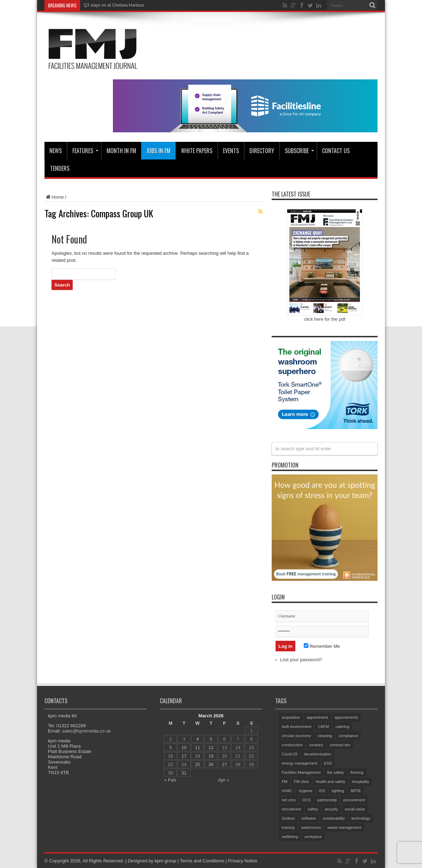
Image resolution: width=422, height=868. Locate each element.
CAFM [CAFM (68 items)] (323, 727)
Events (231, 151)
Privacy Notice (243, 861)
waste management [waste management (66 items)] (344, 827)
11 (198, 748)
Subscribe (299, 151)
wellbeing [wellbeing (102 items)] (290, 837)
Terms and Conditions (202, 861)
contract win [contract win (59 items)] (340, 745)
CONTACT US (336, 151)
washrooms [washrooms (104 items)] (311, 827)
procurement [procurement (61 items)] (354, 800)
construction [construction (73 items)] (292, 745)
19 (211, 756)
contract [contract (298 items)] (316, 745)
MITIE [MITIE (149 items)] (356, 791)
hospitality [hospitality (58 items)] (360, 782)
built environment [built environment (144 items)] (296, 727)
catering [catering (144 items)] (342, 727)
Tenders (60, 168)
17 (184, 756)
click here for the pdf (324, 319)
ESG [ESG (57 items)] (328, 763)
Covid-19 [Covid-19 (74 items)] (289, 754)
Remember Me (322, 646)
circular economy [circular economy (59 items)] (296, 736)
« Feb (170, 780)
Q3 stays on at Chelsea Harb (111, 5)
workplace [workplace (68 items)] (313, 837)
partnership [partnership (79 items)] (327, 800)
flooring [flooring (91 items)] (357, 772)
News (56, 151)
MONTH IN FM (121, 151)
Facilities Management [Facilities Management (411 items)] (301, 772)
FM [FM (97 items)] (284, 782)
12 (211, 748)
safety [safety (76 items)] (313, 809)
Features (85, 151)
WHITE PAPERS (197, 151)
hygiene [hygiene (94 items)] (306, 791)
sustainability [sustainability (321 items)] (334, 818)
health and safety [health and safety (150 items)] (331, 782)
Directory (262, 151)
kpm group (165, 861)
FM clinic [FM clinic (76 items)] (302, 782)
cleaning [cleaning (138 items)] (325, 736)
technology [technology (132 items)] (361, 818)
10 (184, 748)
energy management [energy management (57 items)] (299, 763)
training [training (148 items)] (288, 827)
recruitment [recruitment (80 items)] (291, 809)
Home (54, 197)
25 (198, 764)
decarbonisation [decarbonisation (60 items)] (318, 754)
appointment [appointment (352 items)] (317, 717)
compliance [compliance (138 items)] (349, 736)
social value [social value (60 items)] (355, 809)
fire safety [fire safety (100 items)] (336, 772)
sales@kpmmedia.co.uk (86, 731)
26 (211, 764)
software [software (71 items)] (309, 818)
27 (224, 764)
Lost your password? (301, 660)
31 (184, 773)
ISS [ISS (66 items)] (322, 791)
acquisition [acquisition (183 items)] (291, 717)
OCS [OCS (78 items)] (307, 800)
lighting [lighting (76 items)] (338, 791)
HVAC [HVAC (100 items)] (287, 791)
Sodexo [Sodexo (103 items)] (288, 818)
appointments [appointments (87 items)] (346, 717)
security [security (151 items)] (331, 809)
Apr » (224, 780)
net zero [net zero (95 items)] (289, 800)
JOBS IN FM (158, 151)
